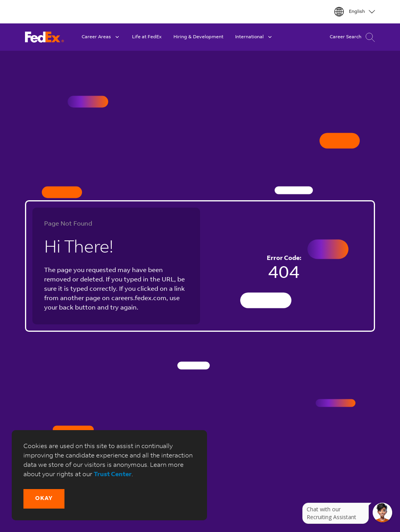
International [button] (254, 37)
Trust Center (113, 475)
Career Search (352, 37)
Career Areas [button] (101, 37)
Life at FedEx (147, 37)
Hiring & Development (198, 37)
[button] (44, 499)
